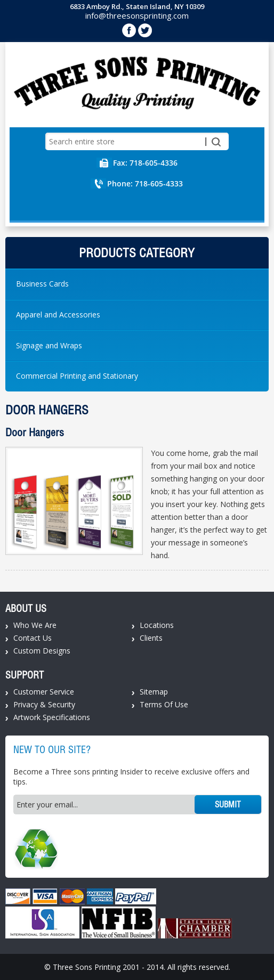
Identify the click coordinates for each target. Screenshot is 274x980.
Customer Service (44, 692)
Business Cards (42, 284)
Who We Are (35, 625)
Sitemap (154, 692)
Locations (157, 625)
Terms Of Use (164, 704)
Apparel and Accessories (58, 315)
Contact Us (33, 638)
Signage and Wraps (49, 345)
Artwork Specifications (52, 717)
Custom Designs (42, 651)
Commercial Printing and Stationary (77, 376)
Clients (151, 638)
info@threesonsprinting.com (137, 15)
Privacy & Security (44, 704)
